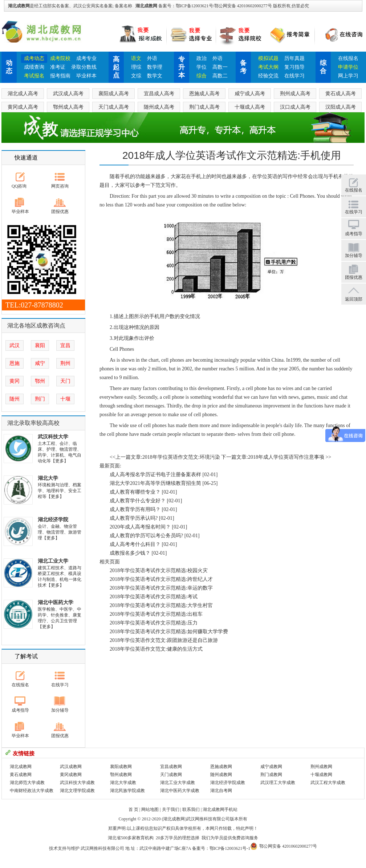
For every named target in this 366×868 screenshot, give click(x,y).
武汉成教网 (71, 767)
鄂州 (40, 381)
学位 (202, 67)
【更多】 (60, 461)
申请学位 (348, 67)
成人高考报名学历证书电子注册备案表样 (155, 475)
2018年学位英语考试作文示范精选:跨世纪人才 (161, 579)
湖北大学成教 (123, 783)
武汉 (15, 345)
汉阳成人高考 (341, 107)
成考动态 (34, 58)
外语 (152, 58)
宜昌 (65, 345)
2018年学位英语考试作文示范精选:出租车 (156, 614)
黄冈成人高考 (23, 107)
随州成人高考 (159, 107)
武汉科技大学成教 (77, 783)
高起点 (116, 67)
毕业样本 (86, 76)
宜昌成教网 (171, 767)
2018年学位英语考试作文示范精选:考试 (154, 597)
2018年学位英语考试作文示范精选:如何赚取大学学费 (169, 632)
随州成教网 (221, 775)
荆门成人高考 (204, 107)
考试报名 (34, 76)
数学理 (155, 67)
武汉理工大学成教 (278, 783)
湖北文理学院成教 (77, 791)
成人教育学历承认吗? (134, 518)
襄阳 (40, 345)
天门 (65, 381)
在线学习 (294, 76)
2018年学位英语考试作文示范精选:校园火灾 (159, 570)
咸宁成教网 (271, 767)
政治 (202, 58)
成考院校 (60, 58)
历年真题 (294, 58)
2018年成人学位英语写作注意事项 (286, 457)
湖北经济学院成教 (228, 783)
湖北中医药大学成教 (180, 791)
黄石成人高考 (341, 94)
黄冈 (15, 381)
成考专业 (86, 58)
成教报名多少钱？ (130, 553)
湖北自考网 (221, 791)
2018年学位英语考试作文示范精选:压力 (154, 623)
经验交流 (268, 76)
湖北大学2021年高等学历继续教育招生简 (155, 483)
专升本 (182, 67)
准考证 (58, 67)
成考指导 (20, 710)
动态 (9, 67)
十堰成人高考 (250, 107)
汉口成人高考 (295, 107)
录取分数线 (84, 67)
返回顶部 (354, 299)
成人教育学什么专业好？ (138, 501)
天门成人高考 (114, 107)
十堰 (65, 399)
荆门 (40, 399)
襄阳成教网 (121, 767)
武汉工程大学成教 (328, 783)
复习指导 (294, 67)
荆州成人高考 (295, 94)
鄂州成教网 (121, 775)
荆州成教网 (321, 767)
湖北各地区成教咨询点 (36, 325)
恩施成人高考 (204, 94)
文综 (136, 76)
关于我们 (171, 809)
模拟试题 (268, 58)
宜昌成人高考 (159, 94)
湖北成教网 (146, 6)
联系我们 (191, 809)
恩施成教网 (221, 767)
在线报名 (348, 58)
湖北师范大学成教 (27, 783)
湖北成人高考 (23, 94)
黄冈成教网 (71, 775)
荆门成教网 (271, 775)
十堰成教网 (321, 775)
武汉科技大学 (53, 437)
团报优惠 (60, 212)
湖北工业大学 (53, 561)
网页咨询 (60, 186)
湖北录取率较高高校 (33, 423)
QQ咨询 (19, 186)
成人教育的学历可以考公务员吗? (146, 536)
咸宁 (40, 363)
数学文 (155, 76)
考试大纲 (268, 67)
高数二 (220, 76)
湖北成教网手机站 (220, 809)
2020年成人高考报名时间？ (140, 527)
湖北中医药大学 (56, 602)
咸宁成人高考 (250, 94)
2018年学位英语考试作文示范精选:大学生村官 (161, 605)
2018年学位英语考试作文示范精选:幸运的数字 (161, 588)
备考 (243, 67)
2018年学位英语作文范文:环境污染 (181, 457)
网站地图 (150, 809)
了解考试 (26, 656)
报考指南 (60, 76)
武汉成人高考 (68, 94)
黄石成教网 (21, 775)
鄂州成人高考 (68, 107)
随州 (15, 399)
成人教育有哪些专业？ (135, 492)
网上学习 (348, 76)
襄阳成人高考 (114, 94)
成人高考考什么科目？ (135, 544)
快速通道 (26, 158)
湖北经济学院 (53, 520)
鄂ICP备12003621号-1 (230, 848)
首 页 (133, 809)
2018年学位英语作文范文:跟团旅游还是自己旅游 (164, 640)
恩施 (15, 363)
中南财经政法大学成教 (32, 791)
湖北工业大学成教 (178, 783)
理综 (136, 67)
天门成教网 (171, 775)
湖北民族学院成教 (127, 791)
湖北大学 (48, 478)
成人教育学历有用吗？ (135, 509)
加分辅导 (60, 710)
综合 (202, 76)
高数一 (220, 67)
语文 (136, 58)
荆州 (65, 363)
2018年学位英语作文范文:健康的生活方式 (156, 649)
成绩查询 (34, 67)
